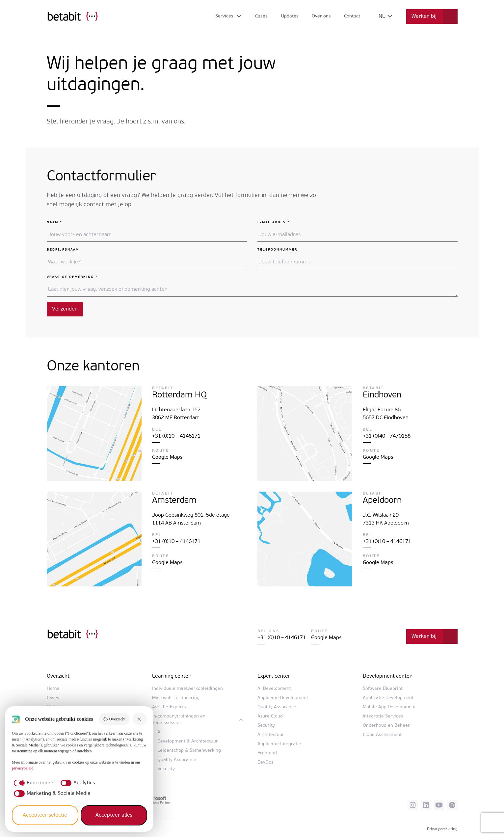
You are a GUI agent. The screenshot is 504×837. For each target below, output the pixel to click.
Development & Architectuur (188, 741)
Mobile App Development (389, 707)
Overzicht (114, 719)
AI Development (274, 689)
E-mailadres (274, 222)
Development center (387, 676)
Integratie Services (383, 716)
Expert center (274, 676)
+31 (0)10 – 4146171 (176, 436)
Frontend (267, 753)
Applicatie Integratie (279, 744)
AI (159, 732)
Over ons (321, 16)
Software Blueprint (383, 689)
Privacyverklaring (442, 829)
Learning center (171, 676)
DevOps (265, 762)
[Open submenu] (229, 16)
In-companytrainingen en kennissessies (179, 720)
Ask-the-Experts (169, 707)
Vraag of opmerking (72, 277)
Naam (54, 222)
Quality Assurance (177, 760)
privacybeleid (23, 768)
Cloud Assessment (382, 735)
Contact (352, 16)
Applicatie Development (283, 698)
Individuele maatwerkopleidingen (187, 689)
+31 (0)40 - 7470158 (387, 436)
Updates (290, 16)
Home (53, 689)
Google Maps (167, 457)
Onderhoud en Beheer (386, 726)
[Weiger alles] (140, 719)
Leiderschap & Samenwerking (189, 751)
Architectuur (271, 735)
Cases (261, 16)
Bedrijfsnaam (63, 250)
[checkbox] (33, 783)
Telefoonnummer (277, 250)
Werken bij (424, 16)
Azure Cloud (270, 716)
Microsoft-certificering (176, 698)
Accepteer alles (114, 815)
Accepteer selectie (45, 815)
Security (166, 769)
